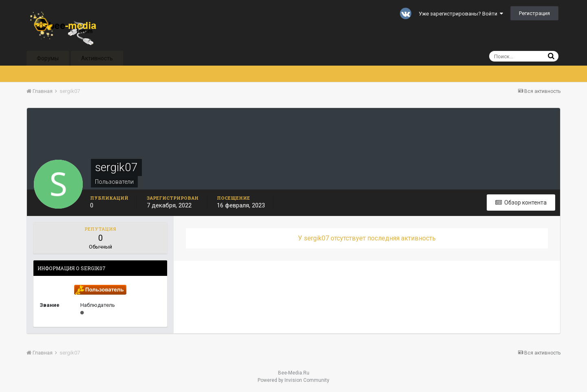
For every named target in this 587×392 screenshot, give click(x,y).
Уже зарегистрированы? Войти (461, 14)
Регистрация (534, 13)
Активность (97, 58)
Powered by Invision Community (293, 380)
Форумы (48, 58)
